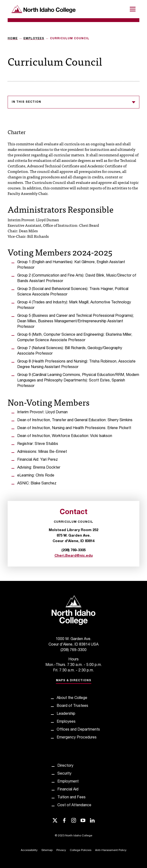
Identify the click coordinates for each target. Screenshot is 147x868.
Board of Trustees (72, 706)
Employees (34, 39)
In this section (73, 102)
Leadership (66, 714)
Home (13, 39)
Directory (65, 766)
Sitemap (47, 850)
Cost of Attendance (74, 806)
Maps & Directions (74, 681)
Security (64, 774)
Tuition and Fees (71, 798)
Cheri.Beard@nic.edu (74, 556)
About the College (72, 698)
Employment (68, 782)
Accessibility (29, 850)
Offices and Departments (78, 730)
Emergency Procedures (77, 738)
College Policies (81, 850)
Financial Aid (68, 790)
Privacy (61, 850)
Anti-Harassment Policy (111, 850)
